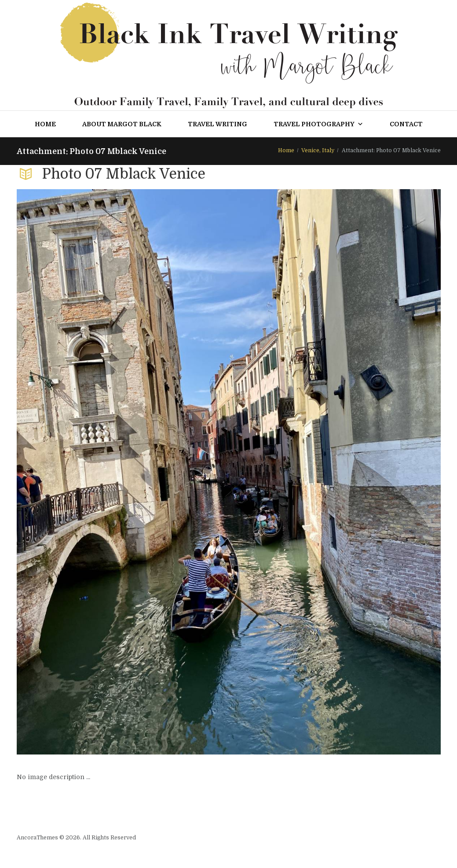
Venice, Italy (318, 150)
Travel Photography (318, 124)
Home (45, 124)
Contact (406, 124)
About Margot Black (122, 124)
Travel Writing (218, 124)
